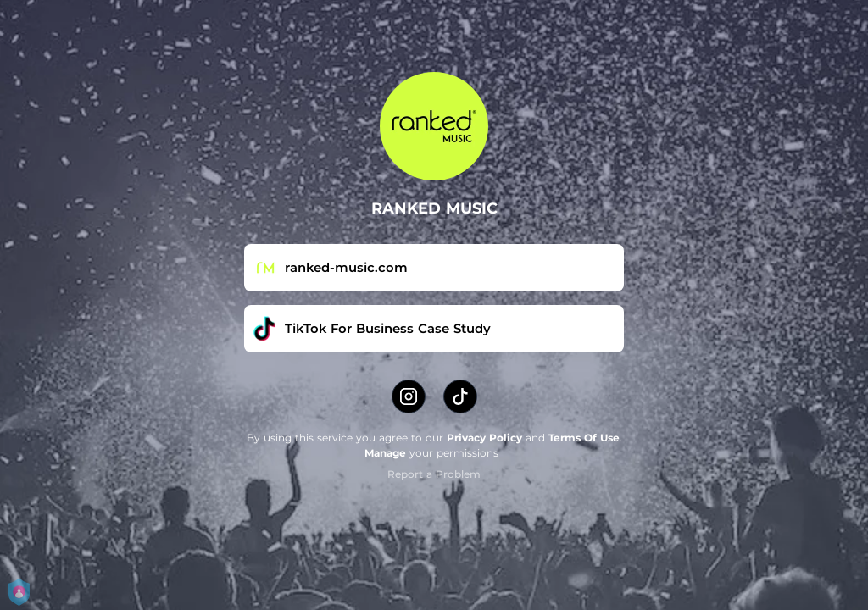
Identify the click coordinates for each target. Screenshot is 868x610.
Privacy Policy (484, 438)
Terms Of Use (584, 438)
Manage (385, 453)
